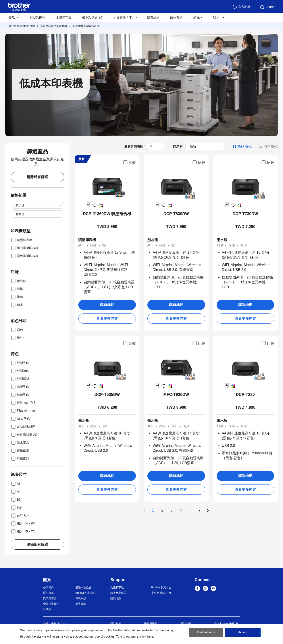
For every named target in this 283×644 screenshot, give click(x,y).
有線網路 (20, 459)
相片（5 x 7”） (24, 531)
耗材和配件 (38, 18)
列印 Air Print (23, 411)
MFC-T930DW (176, 395)
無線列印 (20, 395)
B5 (16, 500)
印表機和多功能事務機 (54, 26)
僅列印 (18, 281)
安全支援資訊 (159, 593)
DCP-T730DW (245, 214)
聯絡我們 (176, 18)
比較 (129, 162)
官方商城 (242, 7)
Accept (243, 633)
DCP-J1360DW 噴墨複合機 (107, 214)
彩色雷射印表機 (25, 256)
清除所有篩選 (37, 177)
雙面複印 (20, 371)
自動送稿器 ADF (25, 435)
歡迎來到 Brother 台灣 (22, 26)
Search (267, 7)
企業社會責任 (51, 604)
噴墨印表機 (21, 240)
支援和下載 (117, 588)
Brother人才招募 (85, 593)
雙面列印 (20, 363)
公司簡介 (48, 588)
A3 (16, 484)
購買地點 (153, 18)
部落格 (198, 18)
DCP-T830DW (176, 214)
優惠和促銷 (90, 18)
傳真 (17, 305)
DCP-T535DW (107, 395)
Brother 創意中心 (161, 588)
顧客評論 (81, 604)
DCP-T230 (245, 395)
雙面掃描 (20, 379)
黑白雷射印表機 (25, 248)
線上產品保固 (118, 593)
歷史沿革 (48, 593)
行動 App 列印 (24, 403)
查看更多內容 (107, 318)
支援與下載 (64, 18)
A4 (16, 492)
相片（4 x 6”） (24, 523)
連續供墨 (20, 451)
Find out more (206, 633)
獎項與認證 (50, 598)
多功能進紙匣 (23, 427)
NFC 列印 (20, 419)
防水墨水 (20, 443)
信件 (17, 508)
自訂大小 (20, 516)
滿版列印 (20, 387)
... (190, 510)
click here (147, 636)
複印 (17, 297)
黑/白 (17, 338)
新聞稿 (47, 609)
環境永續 (81, 598)
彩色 (17, 330)
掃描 (17, 289)
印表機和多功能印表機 (86, 26)
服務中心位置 (83, 588)
